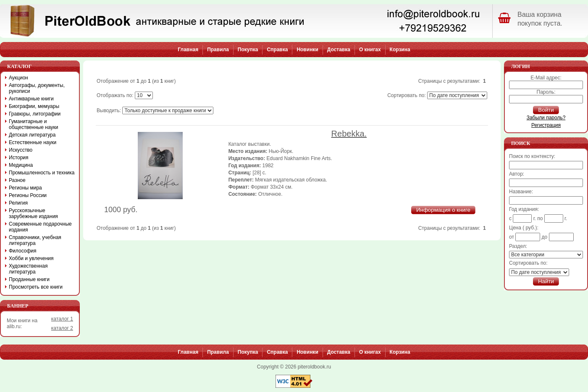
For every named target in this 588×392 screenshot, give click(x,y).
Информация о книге (443, 210)
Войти (546, 110)
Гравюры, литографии (35, 114)
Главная (188, 50)
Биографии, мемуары (34, 106)
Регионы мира (25, 188)
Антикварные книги (31, 99)
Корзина (400, 50)
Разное (17, 180)
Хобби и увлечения (31, 258)
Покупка (248, 50)
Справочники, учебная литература (35, 240)
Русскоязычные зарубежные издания (33, 213)
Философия (23, 251)
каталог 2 (62, 328)
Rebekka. (349, 134)
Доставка (339, 50)
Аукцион (18, 78)
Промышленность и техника (42, 173)
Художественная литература (28, 269)
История (19, 158)
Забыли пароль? (546, 118)
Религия (18, 203)
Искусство (21, 150)
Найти (546, 281)
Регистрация (546, 125)
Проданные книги (29, 279)
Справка (277, 50)
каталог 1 (62, 319)
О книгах (370, 50)
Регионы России (28, 195)
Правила (218, 50)
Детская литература (32, 135)
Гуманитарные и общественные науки (33, 124)
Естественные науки (33, 142)
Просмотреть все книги (36, 287)
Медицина (21, 165)
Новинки (307, 50)
